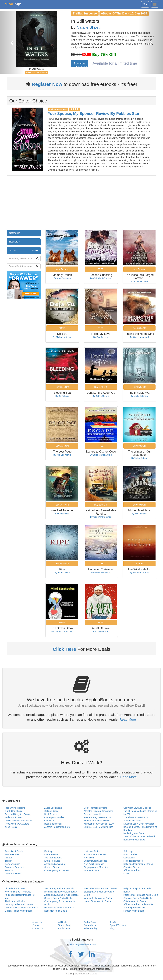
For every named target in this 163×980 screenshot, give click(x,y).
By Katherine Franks (139, 573)
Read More (128, 719)
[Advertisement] (81, 204)
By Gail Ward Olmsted (101, 278)
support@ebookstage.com (83, 945)
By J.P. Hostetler (139, 514)
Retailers (15, 242)
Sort (24, 250)
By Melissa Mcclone (101, 573)
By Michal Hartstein (62, 337)
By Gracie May (62, 514)
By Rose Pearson (139, 281)
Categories (15, 233)
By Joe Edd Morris (62, 455)
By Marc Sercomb (62, 278)
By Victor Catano (139, 458)
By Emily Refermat (139, 396)
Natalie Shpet (88, 27)
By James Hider (62, 573)
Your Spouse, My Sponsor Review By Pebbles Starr (94, 114)
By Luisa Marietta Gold (101, 455)
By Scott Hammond (139, 337)
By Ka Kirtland (62, 396)
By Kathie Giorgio (101, 396)
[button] (12, 42)
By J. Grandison (101, 631)
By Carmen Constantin (62, 631)
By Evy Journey (101, 337)
